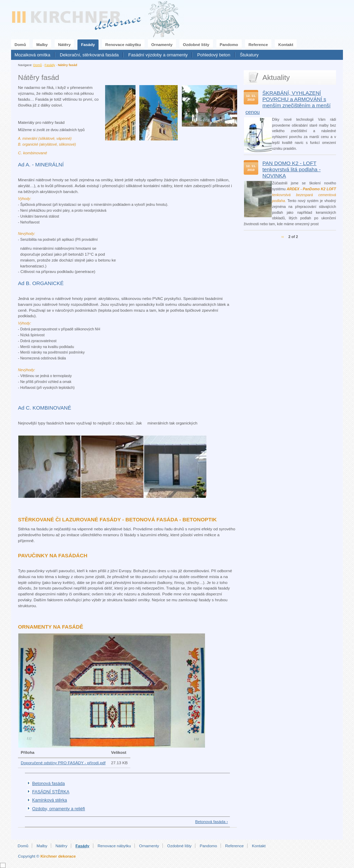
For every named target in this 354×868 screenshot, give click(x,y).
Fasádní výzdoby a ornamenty (158, 55)
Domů (20, 44)
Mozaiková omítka (32, 55)
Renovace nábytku (123, 44)
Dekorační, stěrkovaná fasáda (89, 55)
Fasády (88, 44)
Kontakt (286, 44)
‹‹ (283, 237)
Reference (258, 44)
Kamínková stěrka (50, 800)
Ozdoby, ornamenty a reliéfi (59, 809)
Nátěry (64, 44)
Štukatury (249, 55)
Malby (42, 44)
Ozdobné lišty (196, 44)
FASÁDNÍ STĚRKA (51, 792)
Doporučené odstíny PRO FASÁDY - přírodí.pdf (63, 763)
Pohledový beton (214, 55)
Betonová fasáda (48, 784)
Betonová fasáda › (212, 821)
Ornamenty (162, 44)
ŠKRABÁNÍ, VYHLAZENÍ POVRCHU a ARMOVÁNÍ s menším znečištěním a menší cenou (288, 102)
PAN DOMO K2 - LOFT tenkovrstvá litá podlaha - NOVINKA (292, 169)
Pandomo (229, 44)
